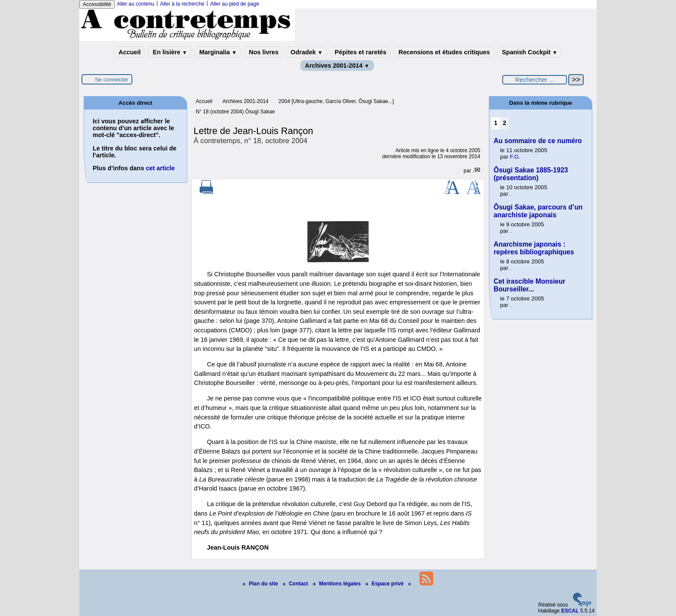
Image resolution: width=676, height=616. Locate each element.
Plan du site (261, 584)
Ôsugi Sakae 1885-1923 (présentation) (531, 174)
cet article (160, 168)
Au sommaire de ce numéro (538, 141)
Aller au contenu (136, 4)
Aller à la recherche (182, 4)
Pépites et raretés (360, 52)
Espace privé (385, 584)
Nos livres (264, 52)
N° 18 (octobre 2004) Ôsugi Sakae (235, 112)
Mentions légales (338, 584)
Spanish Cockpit (530, 52)
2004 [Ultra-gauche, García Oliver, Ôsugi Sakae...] (336, 101)
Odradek (307, 52)
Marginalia (218, 52)
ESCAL (570, 611)
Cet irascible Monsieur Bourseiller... (529, 285)
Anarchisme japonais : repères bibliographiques (534, 248)
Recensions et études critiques (444, 52)
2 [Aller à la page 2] (504, 123)
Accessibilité (97, 4)
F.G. (515, 157)
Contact (296, 584)
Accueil (130, 52)
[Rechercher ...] (535, 80)
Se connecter (112, 80)
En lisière (170, 52)
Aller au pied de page (234, 4)
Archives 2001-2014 (337, 66)
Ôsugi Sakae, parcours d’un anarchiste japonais (538, 211)
